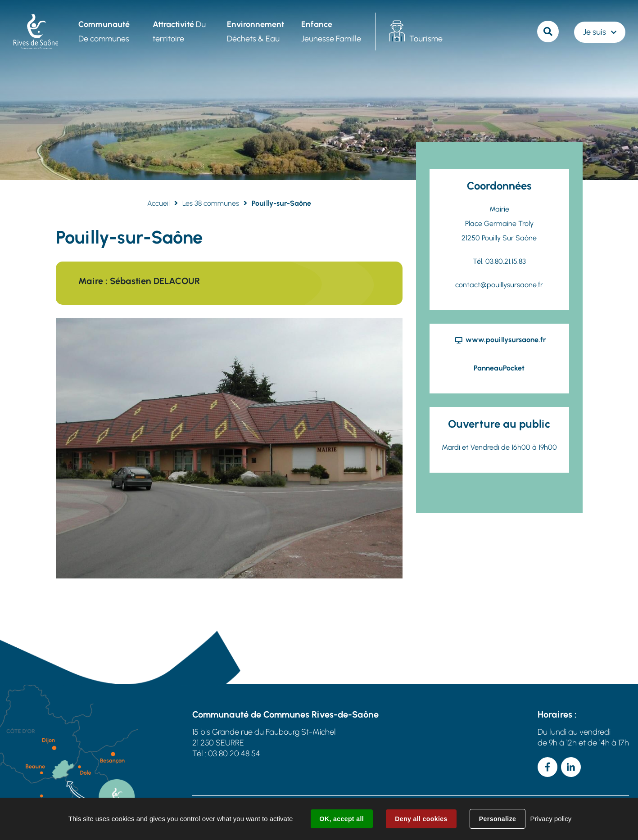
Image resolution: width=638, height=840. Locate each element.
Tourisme (426, 39)
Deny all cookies (421, 819)
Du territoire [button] (179, 32)
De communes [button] (104, 32)
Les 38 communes (211, 203)
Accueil (158, 203)
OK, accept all (342, 819)
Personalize (498, 819)
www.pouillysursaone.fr (506, 340)
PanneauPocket (499, 368)
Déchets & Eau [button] (256, 32)
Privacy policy (551, 819)
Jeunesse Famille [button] (331, 32)
